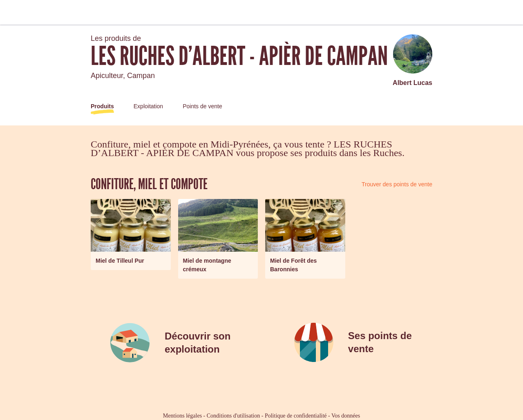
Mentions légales (182, 416)
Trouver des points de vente (397, 184)
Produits (102, 106)
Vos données (346, 416)
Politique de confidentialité (296, 416)
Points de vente (202, 106)
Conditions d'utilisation (233, 416)
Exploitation (148, 106)
